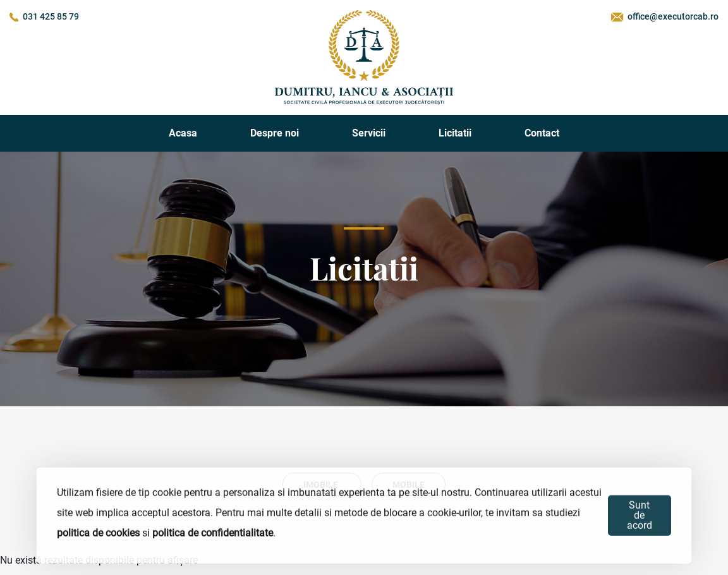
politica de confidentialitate (213, 533)
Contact (542, 133)
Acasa (183, 133)
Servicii (369, 133)
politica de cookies (98, 533)
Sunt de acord (640, 515)
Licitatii (455, 133)
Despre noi (275, 133)
